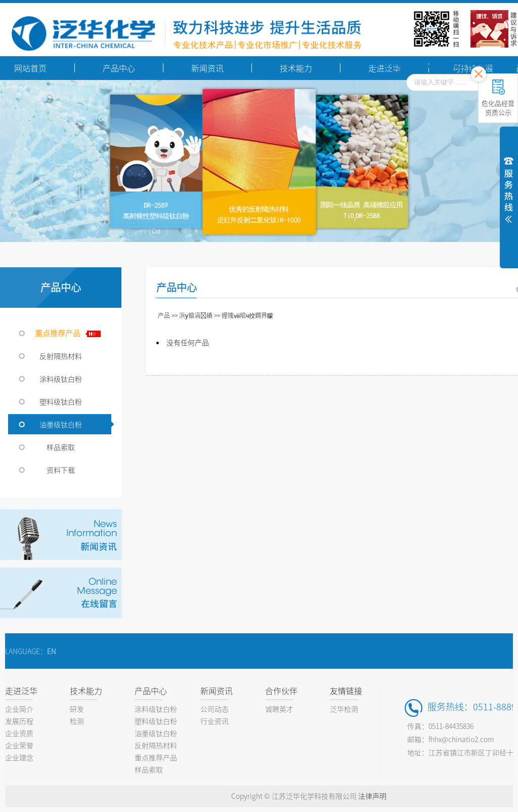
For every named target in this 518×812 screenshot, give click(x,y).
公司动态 (214, 709)
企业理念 (19, 757)
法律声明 (372, 796)
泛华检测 (344, 709)
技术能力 (86, 691)
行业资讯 (214, 721)
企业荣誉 (19, 745)
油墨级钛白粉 (61, 424)
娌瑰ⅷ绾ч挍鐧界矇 (247, 315)
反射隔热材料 (61, 356)
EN (52, 651)
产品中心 (151, 691)
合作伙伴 (281, 691)
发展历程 (19, 721)
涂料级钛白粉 (61, 379)
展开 (509, 188)
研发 (77, 709)
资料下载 (61, 470)
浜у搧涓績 (196, 315)
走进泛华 (21, 691)
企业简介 (19, 709)
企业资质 (19, 733)
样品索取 (61, 447)
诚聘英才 (279, 709)
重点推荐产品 (63, 333)
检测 (77, 721)
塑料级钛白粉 (61, 401)
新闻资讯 (217, 691)
